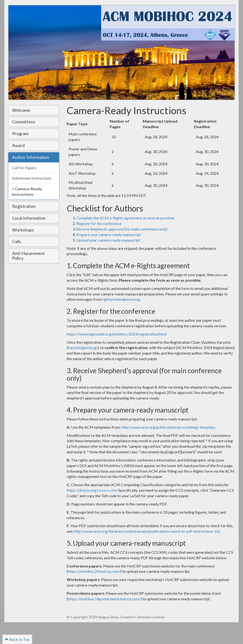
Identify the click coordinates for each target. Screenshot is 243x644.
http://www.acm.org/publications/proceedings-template (168, 427)
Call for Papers (24, 168)
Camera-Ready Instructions (27, 191)
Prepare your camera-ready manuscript (109, 234)
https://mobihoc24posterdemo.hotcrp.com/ (104, 599)
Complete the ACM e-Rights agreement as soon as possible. (126, 218)
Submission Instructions (32, 178)
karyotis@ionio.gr (83, 347)
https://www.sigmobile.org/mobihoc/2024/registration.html (117, 334)
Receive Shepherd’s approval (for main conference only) (122, 229)
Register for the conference (99, 223)
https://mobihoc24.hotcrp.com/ (94, 571)
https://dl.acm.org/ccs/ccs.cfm (92, 490)
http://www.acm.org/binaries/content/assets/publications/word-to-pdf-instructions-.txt (147, 531)
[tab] (34, 110)
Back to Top (17, 639)
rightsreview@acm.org (121, 299)
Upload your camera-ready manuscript (108, 240)
